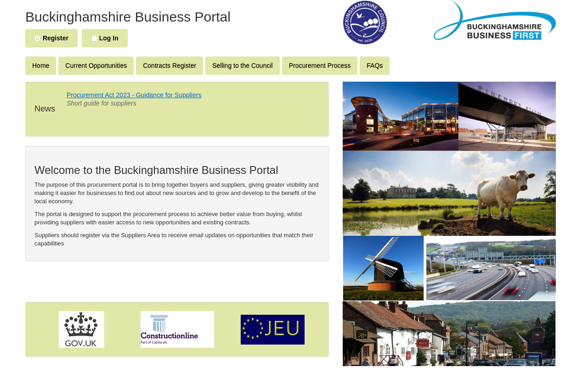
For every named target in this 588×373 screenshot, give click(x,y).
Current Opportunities (96, 66)
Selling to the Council (243, 66)
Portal (213, 17)
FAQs (375, 66)
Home (41, 66)
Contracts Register (170, 66)
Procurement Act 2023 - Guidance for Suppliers (134, 95)
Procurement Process (320, 66)
